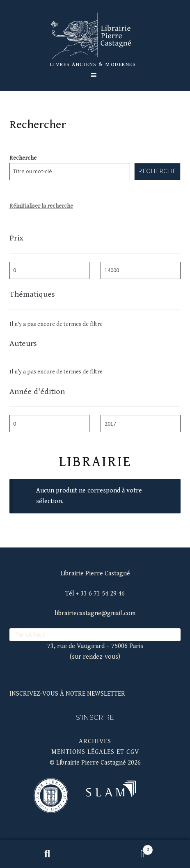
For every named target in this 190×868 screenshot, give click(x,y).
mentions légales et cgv (95, 752)
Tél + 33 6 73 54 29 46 (95, 594)
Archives (95, 741)
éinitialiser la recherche (43, 206)
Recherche (23, 158)
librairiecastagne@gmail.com (95, 613)
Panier (124, 848)
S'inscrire (95, 718)
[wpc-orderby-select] (95, 635)
